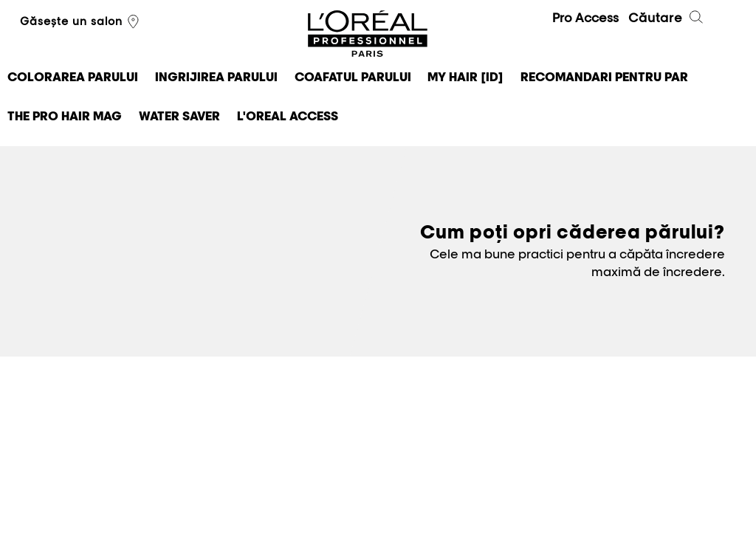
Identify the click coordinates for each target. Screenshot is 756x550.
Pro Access (585, 18)
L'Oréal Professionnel (368, 34)
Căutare (666, 19)
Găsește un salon (81, 22)
